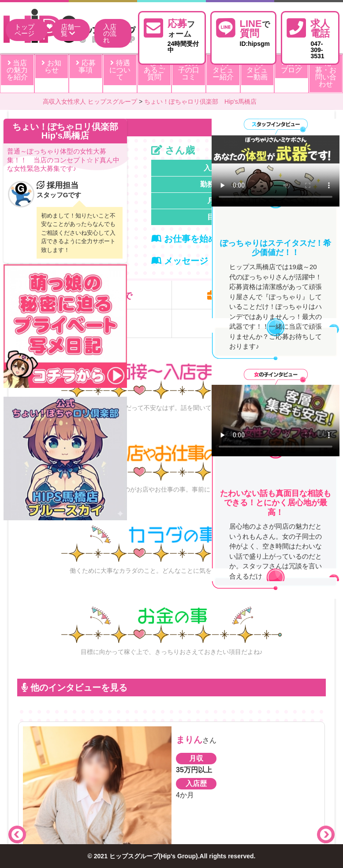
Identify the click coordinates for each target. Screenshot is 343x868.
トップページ (24, 30)
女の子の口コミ (189, 70)
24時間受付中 (184, 35)
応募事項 (86, 66)
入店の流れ (110, 33)
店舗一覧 (71, 30)
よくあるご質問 (154, 70)
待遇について (120, 70)
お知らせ (51, 66)
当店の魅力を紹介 (17, 70)
